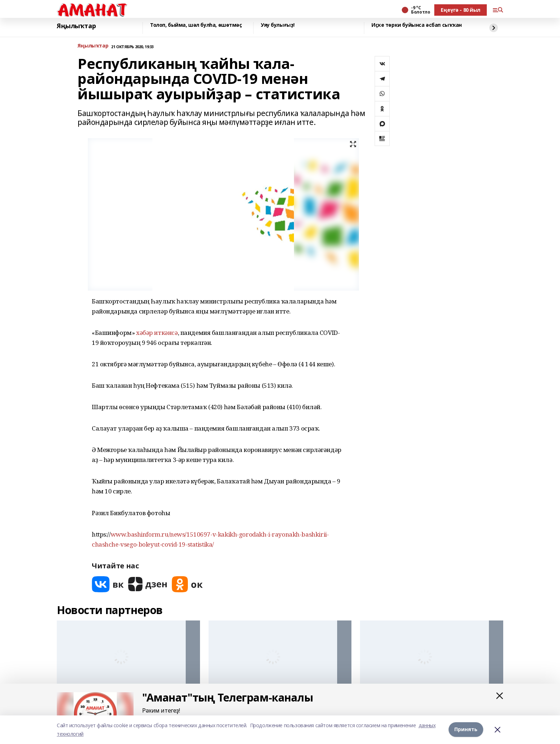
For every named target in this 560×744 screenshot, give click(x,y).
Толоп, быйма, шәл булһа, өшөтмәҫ (196, 25)
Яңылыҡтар (76, 26)
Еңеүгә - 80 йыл (461, 10)
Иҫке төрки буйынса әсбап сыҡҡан (417, 25)
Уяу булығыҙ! (278, 25)
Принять (466, 730)
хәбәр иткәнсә (157, 333)
